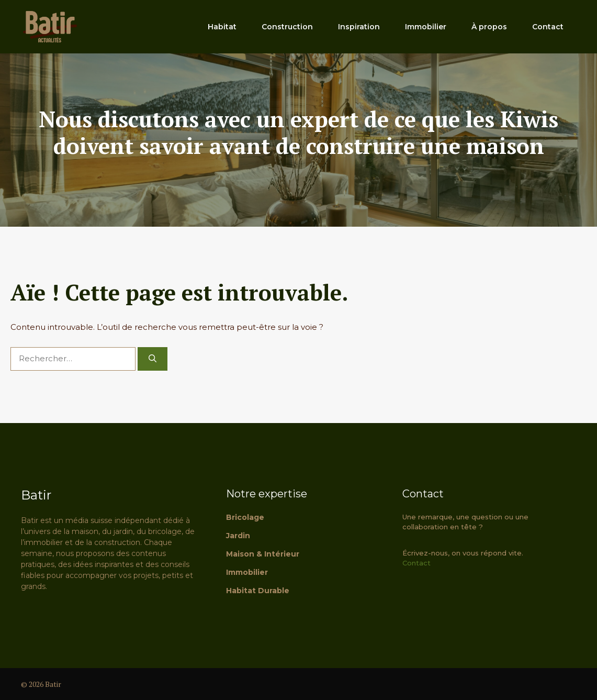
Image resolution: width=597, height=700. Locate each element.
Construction (287, 27)
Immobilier (426, 27)
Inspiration (359, 27)
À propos (489, 27)
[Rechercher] (153, 359)
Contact (548, 27)
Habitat (222, 27)
